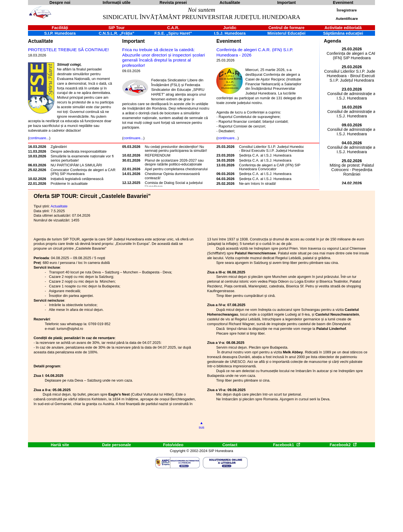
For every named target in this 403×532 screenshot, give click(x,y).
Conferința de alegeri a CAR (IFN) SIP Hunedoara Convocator (270, 167)
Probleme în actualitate (69, 184)
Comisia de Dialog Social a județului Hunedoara (174, 185)
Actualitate (40, 41)
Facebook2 (343, 445)
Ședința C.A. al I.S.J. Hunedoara (265, 155)
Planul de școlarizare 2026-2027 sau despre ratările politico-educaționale (174, 162)
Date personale (117, 445)
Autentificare (347, 19)
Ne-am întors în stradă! (257, 184)
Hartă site (60, 445)
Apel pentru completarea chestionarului (176, 169)
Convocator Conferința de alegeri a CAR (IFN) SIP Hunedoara (83, 172)
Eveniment (229, 41)
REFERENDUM (157, 155)
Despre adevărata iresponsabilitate (79, 151)
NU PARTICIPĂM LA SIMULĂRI (76, 165)
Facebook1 (286, 445)
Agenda (332, 41)
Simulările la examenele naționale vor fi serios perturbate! (82, 158)
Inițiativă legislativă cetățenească (77, 179)
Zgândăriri (59, 147)
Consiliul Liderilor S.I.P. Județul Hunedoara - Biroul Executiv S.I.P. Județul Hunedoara (273, 149)
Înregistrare (347, 10)
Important (134, 41)
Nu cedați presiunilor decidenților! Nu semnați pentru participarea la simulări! (176, 149)
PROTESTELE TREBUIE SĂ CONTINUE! (68, 50)
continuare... (39, 138)
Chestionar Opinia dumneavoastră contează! (172, 176)
